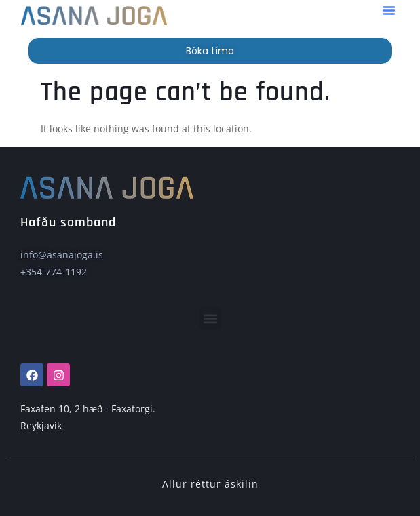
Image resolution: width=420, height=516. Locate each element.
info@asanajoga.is (62, 255)
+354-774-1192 (54, 272)
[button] (389, 10)
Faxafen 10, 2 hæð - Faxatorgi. (88, 409)
